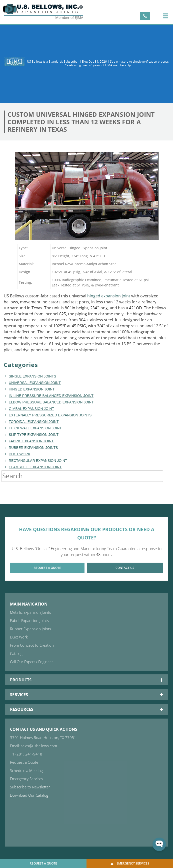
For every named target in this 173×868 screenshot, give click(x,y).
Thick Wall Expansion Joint (35, 428)
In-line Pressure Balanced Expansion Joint (51, 396)
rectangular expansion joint (38, 461)
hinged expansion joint (109, 296)
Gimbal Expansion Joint (31, 409)
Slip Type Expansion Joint (34, 435)
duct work (19, 454)
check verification (145, 62)
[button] (166, 16)
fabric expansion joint (31, 441)
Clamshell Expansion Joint (35, 467)
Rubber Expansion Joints (33, 448)
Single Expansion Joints (32, 376)
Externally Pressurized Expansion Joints (50, 415)
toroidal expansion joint (34, 422)
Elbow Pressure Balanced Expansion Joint (51, 402)
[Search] (168, 476)
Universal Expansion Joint (35, 383)
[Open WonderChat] (159, 844)
